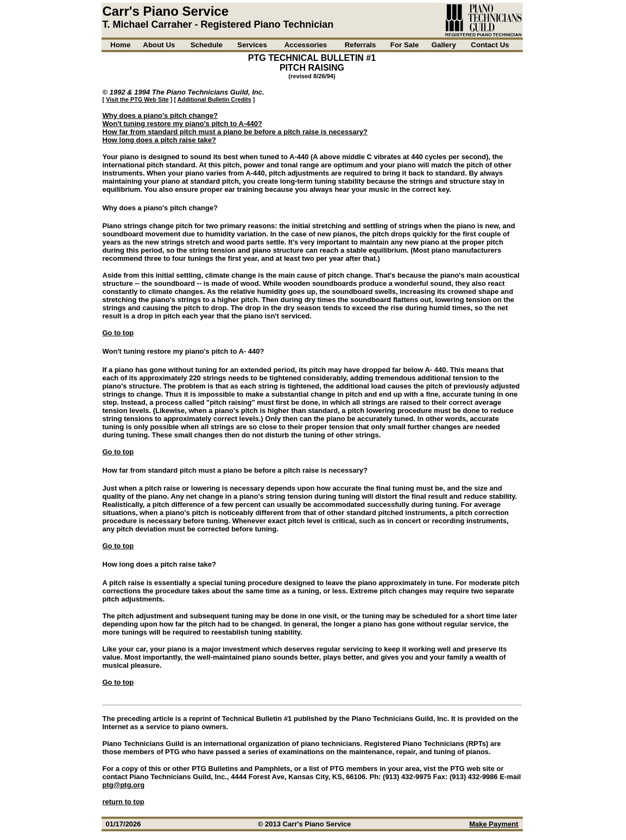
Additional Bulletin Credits (214, 99)
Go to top (118, 333)
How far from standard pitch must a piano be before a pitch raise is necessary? (235, 132)
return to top (124, 802)
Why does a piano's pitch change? (160, 115)
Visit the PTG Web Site (137, 99)
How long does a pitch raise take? (160, 140)
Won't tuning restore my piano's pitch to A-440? (182, 124)
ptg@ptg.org (124, 785)
